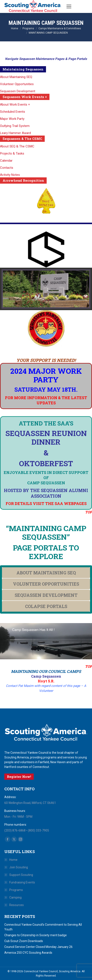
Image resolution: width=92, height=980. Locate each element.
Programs (16, 890)
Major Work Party (12, 119)
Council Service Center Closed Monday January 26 (38, 947)
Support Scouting (21, 875)
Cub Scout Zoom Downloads (24, 941)
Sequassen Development (18, 91)
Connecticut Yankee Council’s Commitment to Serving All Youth (43, 927)
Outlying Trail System (15, 126)
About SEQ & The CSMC (17, 146)
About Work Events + (15, 105)
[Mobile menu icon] (69, 6)
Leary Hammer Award (15, 133)
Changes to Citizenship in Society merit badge (36, 935)
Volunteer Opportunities (17, 84)
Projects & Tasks (12, 153)
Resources (17, 905)
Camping (15, 897)
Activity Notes (10, 175)
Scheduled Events (13, 112)
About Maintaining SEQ (16, 77)
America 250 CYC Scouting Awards (28, 953)
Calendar (6, 161)
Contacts (7, 168)
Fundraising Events (22, 882)
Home (13, 860)
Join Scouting (19, 867)
